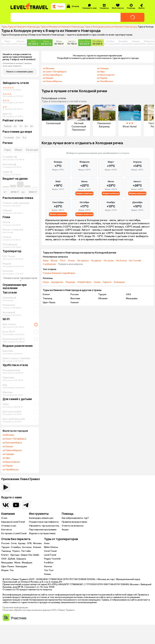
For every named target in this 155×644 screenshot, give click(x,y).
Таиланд (48, 298)
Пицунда (70, 282)
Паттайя (26, 551)
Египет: (5, 555)
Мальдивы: (8, 563)
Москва (37, 543)
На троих (109, 261)
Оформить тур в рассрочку (44, 526)
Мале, (18, 563)
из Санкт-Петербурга (14, 439)
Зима (46, 261)
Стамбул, (16, 547)
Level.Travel (50, 555)
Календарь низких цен (41, 518)
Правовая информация (15, 608)
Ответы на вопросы (73, 526)
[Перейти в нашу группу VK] (6, 505)
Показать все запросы (71, 264)
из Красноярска (11, 462)
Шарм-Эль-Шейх (30, 555)
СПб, (30, 543)
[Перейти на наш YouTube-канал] (16, 505)
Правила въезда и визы (74, 522)
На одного (83, 261)
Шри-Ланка (49, 302)
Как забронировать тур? (75, 518)
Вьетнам (75, 298)
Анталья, (27, 547)
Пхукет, (17, 551)
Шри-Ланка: (8, 567)
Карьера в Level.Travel (13, 522)
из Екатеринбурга (12, 443)
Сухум (97, 282)
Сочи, (14, 543)
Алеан (47, 574)
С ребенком (49, 264)
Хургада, (15, 555)
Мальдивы (132, 298)
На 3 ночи (121, 261)
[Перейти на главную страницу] (29, 6)
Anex (47, 543)
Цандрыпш (57, 282)
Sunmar (48, 566)
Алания (37, 547)
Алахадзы (119, 282)
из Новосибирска (12, 450)
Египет (46, 294)
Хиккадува (21, 567)
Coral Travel (50, 551)
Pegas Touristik (52, 559)
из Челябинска (10, 470)
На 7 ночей (135, 261)
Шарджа (21, 559)
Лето (63, 261)
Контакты (7, 530)
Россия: (6, 543)
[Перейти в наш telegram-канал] (26, 505)
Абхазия (103, 298)
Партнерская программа (43, 530)
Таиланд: (6, 551)
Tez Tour (49, 570)
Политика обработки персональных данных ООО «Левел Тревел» (39, 610)
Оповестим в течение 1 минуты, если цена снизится (17, 65)
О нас (4, 518)
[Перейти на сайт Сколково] (15, 618)
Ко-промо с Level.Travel (14, 533)
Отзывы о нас (9, 526)
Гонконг (75, 302)
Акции (65, 530)
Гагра (46, 282)
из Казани (8, 447)
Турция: (6, 547)
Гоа (12, 570)
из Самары (8, 454)
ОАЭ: (4, 559)
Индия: (5, 570)
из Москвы (8, 435)
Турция (102, 294)
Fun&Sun (49, 563)
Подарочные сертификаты (44, 522)
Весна (54, 261)
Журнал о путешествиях (42, 533)
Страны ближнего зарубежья (59, 273)
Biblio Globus (51, 547)
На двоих (96, 261)
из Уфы (6, 458)
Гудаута (107, 282)
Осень (71, 261)
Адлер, (22, 543)
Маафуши (27, 563)
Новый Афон (84, 282)
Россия (75, 294)
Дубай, (12, 559)
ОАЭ (128, 294)
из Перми (8, 466)
